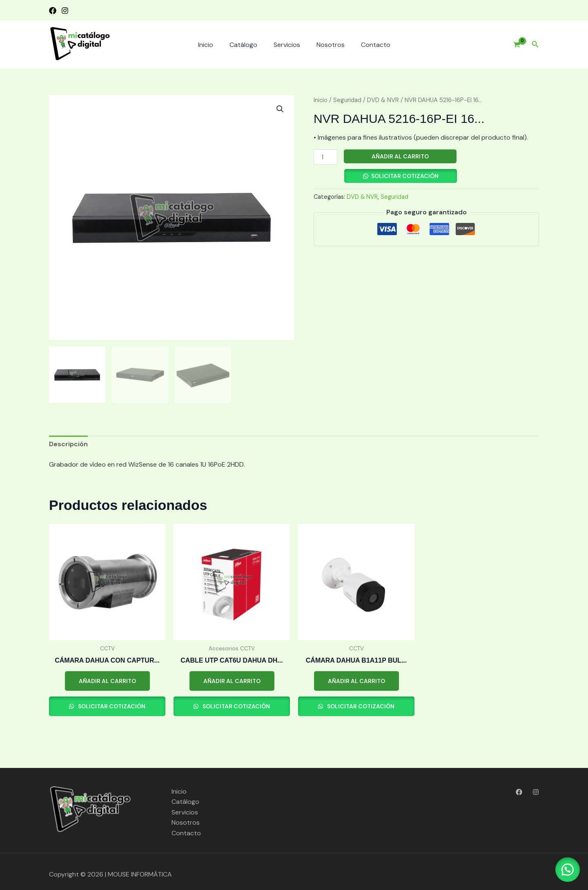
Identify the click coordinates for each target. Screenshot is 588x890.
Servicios (287, 45)
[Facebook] (53, 11)
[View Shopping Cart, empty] (513, 45)
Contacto (376, 45)
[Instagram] (65, 11)
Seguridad (347, 100)
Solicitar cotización (405, 176)
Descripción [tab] (68, 444)
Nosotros (331, 45)
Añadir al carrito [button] (107, 681)
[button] (535, 45)
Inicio (206, 45)
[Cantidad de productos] (325, 157)
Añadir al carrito (400, 156)
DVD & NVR (383, 100)
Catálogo (243, 45)
